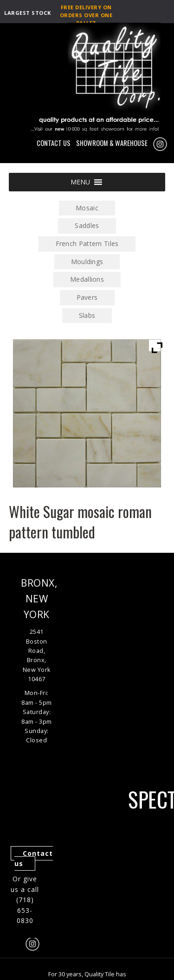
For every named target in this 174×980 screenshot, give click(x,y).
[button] (80, 182)
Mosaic (87, 208)
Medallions (87, 279)
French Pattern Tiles (87, 243)
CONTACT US (54, 143)
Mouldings (87, 262)
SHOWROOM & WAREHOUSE (112, 143)
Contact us (34, 859)
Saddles (87, 225)
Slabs (87, 315)
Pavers (87, 297)
